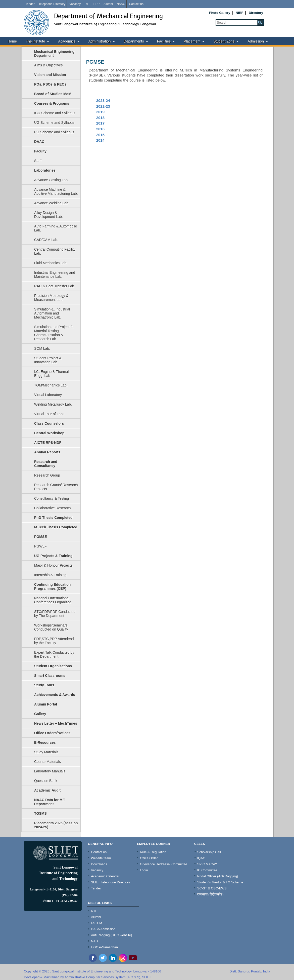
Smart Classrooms (50, 676)
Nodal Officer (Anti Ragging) (218, 876)
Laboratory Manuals (50, 771)
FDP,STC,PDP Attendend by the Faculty (54, 641)
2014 (100, 140)
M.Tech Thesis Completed (56, 527)
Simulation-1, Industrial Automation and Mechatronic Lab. (52, 313)
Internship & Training (50, 575)
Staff (38, 161)
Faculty (40, 151)
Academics (67, 41)
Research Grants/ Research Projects (56, 487)
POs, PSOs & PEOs (50, 84)
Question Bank (46, 781)
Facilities (164, 41)
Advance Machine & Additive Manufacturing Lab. (56, 191)
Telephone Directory (52, 4)
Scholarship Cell (209, 852)
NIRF (239, 13)
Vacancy (75, 4)
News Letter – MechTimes (56, 723)
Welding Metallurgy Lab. (53, 404)
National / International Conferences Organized (53, 600)
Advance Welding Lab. (52, 203)
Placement (192, 41)
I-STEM (96, 923)
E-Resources (45, 742)
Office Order (149, 858)
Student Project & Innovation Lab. (48, 360)
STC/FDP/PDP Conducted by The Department (55, 614)
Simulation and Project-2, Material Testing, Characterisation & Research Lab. (54, 333)
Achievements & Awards (55, 695)
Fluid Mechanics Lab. (51, 263)
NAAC (121, 4)
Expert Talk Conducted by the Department (54, 654)
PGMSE (41, 537)
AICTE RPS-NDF (48, 443)
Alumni (108, 4)
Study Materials (46, 752)
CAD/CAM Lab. (46, 240)
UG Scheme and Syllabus (54, 123)
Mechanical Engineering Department (54, 54)
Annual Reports (47, 452)
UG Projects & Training (53, 556)
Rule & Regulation (153, 852)
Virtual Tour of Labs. (50, 414)
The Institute (35, 41)
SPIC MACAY (207, 864)
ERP (97, 4)
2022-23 (103, 106)
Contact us (136, 4)
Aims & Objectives (48, 65)
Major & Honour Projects (53, 565)
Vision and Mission (50, 75)
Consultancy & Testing (52, 498)
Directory (256, 13)
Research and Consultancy (46, 464)
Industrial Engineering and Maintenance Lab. (55, 275)
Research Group (47, 475)
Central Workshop (49, 433)
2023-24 (103, 101)
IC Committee (207, 870)
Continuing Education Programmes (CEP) (52, 586)
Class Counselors (49, 423)
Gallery (40, 714)
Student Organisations (53, 666)
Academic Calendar (105, 876)
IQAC (201, 858)
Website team (101, 858)
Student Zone (224, 41)
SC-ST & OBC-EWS (212, 888)
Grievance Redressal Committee (164, 864)
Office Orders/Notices (52, 733)
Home (12, 41)
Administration (100, 41)
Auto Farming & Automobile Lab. (56, 228)
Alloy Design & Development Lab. (48, 215)
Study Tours (44, 685)
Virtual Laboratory (48, 395)
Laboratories (45, 170)
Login (144, 870)
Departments (134, 41)
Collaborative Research (53, 508)
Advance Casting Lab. (51, 180)
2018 (100, 118)
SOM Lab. (42, 348)
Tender (30, 4)
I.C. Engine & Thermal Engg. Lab (51, 374)
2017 (100, 123)
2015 (100, 135)
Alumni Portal (46, 704)
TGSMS (40, 813)
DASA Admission (103, 929)
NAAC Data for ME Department (50, 802)
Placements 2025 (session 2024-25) (56, 825)
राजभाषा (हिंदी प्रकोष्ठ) (210, 894)
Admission (256, 41)
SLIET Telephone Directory (110, 882)
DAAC (39, 142)
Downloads (99, 864)
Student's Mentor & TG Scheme (220, 882)
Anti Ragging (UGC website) (111, 935)
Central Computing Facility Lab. (55, 251)
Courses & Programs (52, 103)
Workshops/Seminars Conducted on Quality (51, 627)
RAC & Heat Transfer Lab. (55, 286)
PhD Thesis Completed (53, 518)
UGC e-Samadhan (104, 947)
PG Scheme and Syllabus (54, 132)
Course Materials (47, 762)
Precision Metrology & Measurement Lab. (51, 298)
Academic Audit (47, 790)
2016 (100, 129)
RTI (87, 4)
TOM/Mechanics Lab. (51, 385)
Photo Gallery (220, 13)
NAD (94, 941)
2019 (100, 112)
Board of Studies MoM (53, 94)
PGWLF (40, 546)
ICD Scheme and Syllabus (55, 113)
